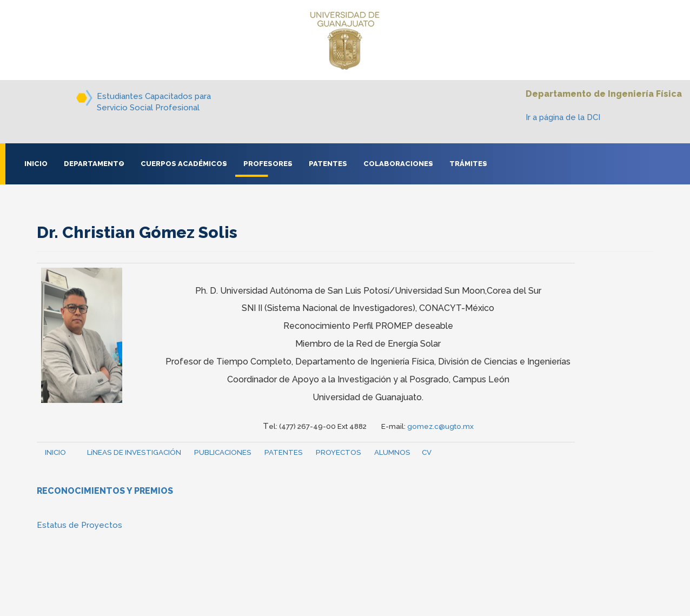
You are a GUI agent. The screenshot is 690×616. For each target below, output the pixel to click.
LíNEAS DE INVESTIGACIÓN (134, 452)
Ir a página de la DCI (563, 117)
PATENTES (284, 452)
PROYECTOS (339, 452)
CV (427, 452)
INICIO (55, 452)
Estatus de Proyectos (79, 525)
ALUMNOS (392, 452)
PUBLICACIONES (223, 452)
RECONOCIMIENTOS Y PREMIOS (105, 491)
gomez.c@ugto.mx (440, 426)
